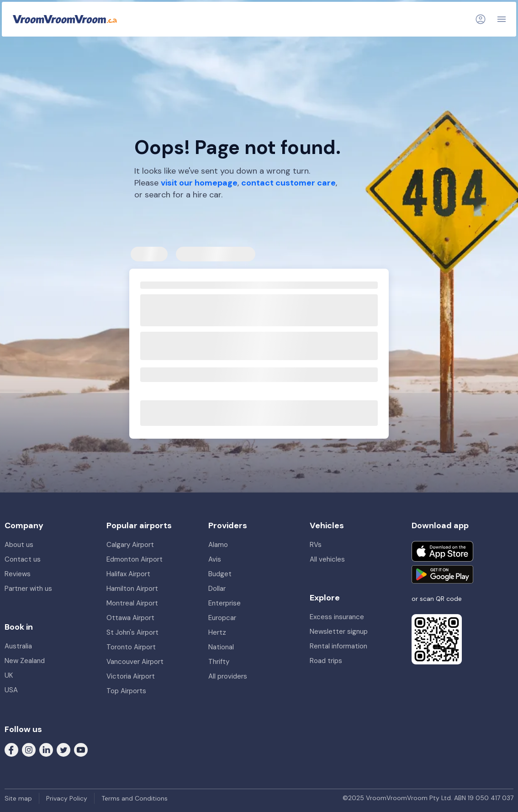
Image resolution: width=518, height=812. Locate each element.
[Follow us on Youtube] (81, 749)
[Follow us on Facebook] (11, 749)
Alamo (218, 545)
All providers (228, 676)
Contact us (23, 559)
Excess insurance (337, 617)
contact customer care (288, 183)
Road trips (326, 661)
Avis (215, 559)
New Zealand (25, 661)
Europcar (222, 618)
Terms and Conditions (135, 798)
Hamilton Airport (132, 589)
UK (9, 675)
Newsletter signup (339, 632)
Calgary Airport (130, 545)
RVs (316, 545)
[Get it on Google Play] (442, 574)
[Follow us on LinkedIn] (46, 749)
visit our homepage (199, 183)
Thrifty (219, 662)
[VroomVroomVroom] (65, 19)
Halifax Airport (128, 574)
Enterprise (225, 603)
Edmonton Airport (135, 559)
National (221, 647)
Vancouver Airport (135, 662)
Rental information (338, 646)
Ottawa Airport (130, 618)
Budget (220, 574)
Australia (18, 646)
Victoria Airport (131, 676)
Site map (18, 798)
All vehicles (327, 559)
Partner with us (28, 589)
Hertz (217, 632)
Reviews (18, 574)
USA (11, 690)
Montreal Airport (132, 603)
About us (19, 545)
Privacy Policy (67, 798)
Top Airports (126, 691)
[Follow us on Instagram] (29, 749)
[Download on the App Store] (442, 551)
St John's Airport (132, 632)
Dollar (217, 589)
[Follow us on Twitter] (63, 749)
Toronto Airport (131, 647)
